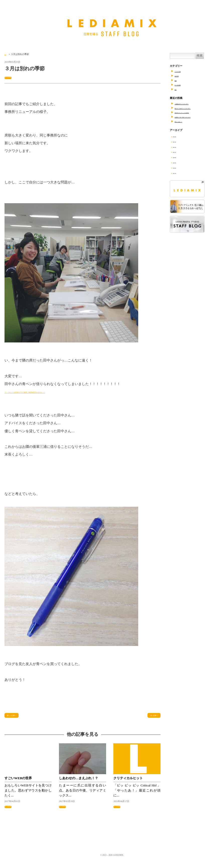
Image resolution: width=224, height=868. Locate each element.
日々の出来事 (12, 77)
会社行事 (180, 76)
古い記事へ (150, 718)
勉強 (177, 80)
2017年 (179, 173)
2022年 (179, 147)
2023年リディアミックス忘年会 (192, 112)
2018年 (179, 168)
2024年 (179, 136)
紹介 (177, 89)
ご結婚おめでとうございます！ (192, 103)
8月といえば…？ (184, 121)
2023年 (179, 142)
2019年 (179, 162)
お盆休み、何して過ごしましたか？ (195, 117)
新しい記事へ (17, 718)
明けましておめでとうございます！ (195, 108)
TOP (7, 54)
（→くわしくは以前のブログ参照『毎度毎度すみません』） (52, 392)
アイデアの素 (182, 71)
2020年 (179, 157)
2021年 (179, 152)
